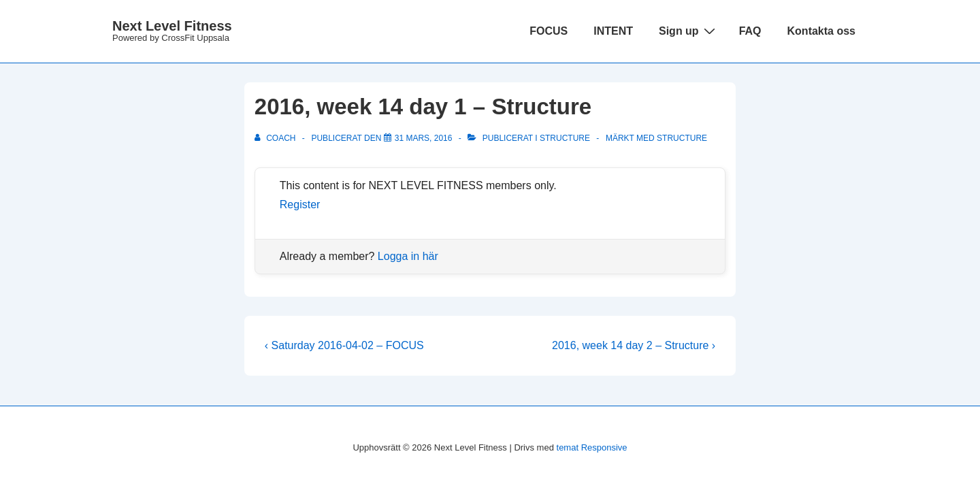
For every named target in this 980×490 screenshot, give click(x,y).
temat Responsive (592, 447)
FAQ (750, 31)
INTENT (613, 31)
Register (300, 205)
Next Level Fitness (172, 26)
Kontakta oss (821, 31)
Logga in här (408, 256)
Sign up (689, 31)
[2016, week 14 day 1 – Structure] (424, 138)
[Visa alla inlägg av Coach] (276, 138)
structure (682, 138)
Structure (565, 138)
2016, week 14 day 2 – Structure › (634, 345)
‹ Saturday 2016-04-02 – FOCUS (344, 345)
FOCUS (549, 31)
